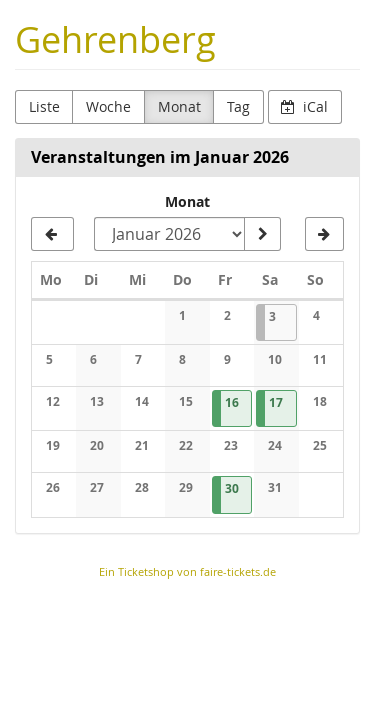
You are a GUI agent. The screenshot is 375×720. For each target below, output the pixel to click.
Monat (179, 106)
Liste (44, 106)
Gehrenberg (115, 39)
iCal (304, 106)
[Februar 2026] (324, 234)
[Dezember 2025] (52, 234)
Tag (238, 106)
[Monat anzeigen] (262, 234)
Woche (108, 106)
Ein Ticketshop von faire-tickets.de (187, 571)
